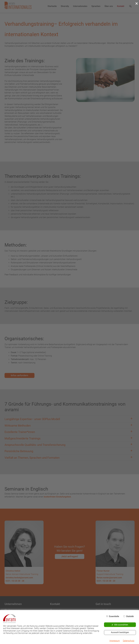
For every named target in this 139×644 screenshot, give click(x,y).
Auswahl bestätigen (120, 632)
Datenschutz (129, 641)
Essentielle (114, 616)
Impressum (115, 641)
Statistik (130, 616)
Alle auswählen (121, 625)
